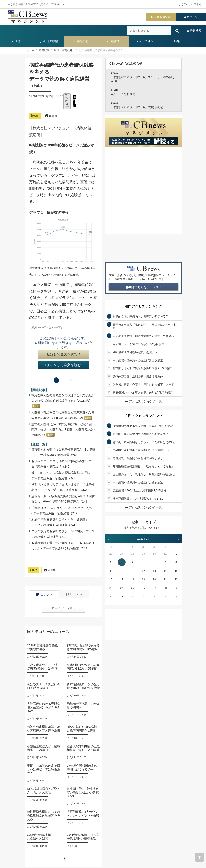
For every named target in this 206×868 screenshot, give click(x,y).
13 (154, 571)
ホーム (30, 50)
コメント (44, 594)
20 (154, 579)
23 (111, 588)
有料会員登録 (162, 17)
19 (143, 579)
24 (122, 588)
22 (176, 579)
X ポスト (74, 101)
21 (165, 579)
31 (165, 554)
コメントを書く (64, 608)
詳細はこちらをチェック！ (144, 287)
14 (165, 571)
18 (133, 579)
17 (122, 579)
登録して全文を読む (64, 354)
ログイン (192, 17)
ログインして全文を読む (64, 365)
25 (133, 588)
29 (143, 554)
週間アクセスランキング (144, 306)
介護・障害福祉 (48, 41)
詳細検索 (196, 31)
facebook (74, 594)
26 (111, 554)
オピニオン (145, 41)
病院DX (113, 41)
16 (111, 579)
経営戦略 (44, 50)
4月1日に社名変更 (123, 92)
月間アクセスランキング (144, 416)
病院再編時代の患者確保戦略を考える (101, 50)
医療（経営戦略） (64, 50)
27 (122, 554)
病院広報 (80, 41)
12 (143, 571)
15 (176, 571)
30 (154, 554)
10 (122, 571)
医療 (16, 41)
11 (133, 571)
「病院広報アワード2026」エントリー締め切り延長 (143, 77)
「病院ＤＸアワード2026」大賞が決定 (137, 105)
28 (133, 554)
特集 (177, 41)
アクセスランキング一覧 (144, 401)
